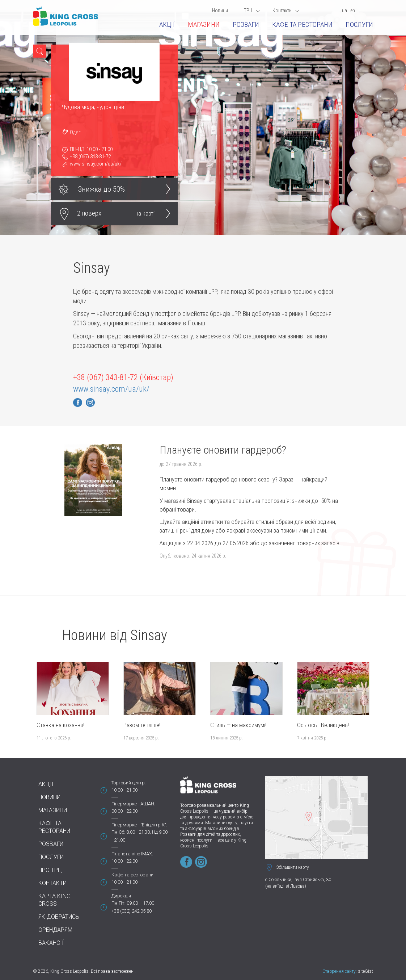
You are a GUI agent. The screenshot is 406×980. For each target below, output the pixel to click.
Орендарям (55, 930)
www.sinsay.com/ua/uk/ (96, 164)
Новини (220, 11)
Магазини (204, 24)
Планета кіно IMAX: (132, 854)
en (353, 11)
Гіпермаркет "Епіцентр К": (139, 825)
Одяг (75, 132)
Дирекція (121, 896)
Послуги (359, 24)
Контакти (286, 11)
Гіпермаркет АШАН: (133, 804)
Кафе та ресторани (302, 24)
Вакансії (51, 943)
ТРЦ (252, 11)
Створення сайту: (340, 971)
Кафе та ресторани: (133, 875)
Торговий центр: (129, 783)
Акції (167, 24)
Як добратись (59, 917)
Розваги (246, 24)
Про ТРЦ (50, 870)
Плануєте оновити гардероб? (223, 450)
